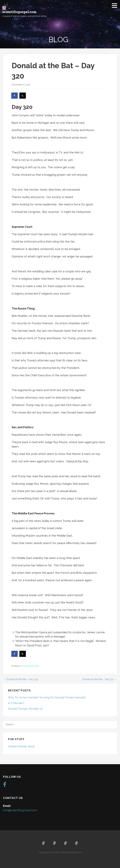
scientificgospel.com (19, 12)
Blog (77, 843)
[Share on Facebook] (15, 96)
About (55, 843)
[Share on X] (23, 96)
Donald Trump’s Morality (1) (25, 709)
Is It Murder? (16, 703)
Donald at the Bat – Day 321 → (100, 679)
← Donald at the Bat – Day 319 (20, 679)
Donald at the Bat (30, 666)
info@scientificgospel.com (20, 810)
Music (66, 843)
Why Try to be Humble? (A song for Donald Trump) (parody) (47, 697)
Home (44, 843)
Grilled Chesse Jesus (21, 746)
